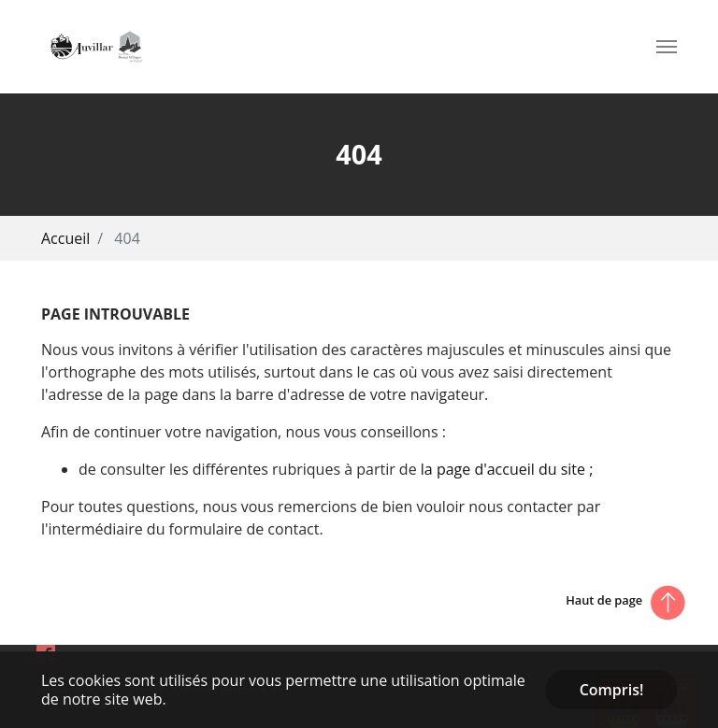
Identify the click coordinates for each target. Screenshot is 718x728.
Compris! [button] (612, 690)
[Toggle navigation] (667, 47)
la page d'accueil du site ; (507, 469)
